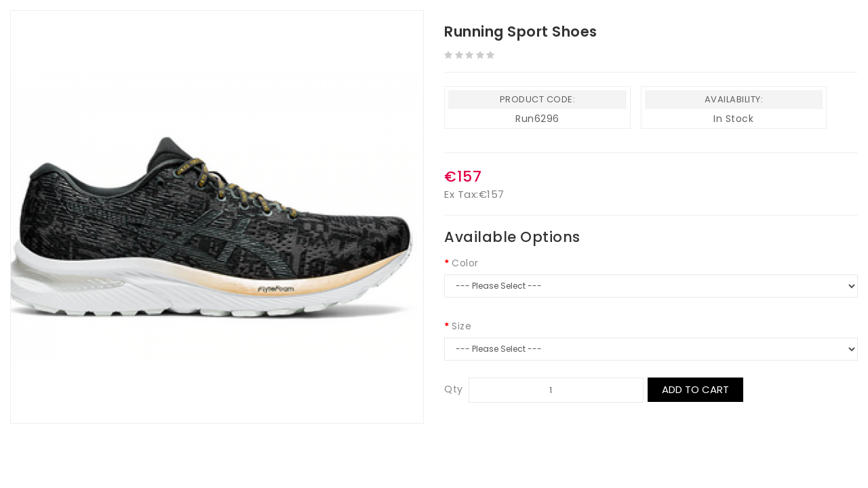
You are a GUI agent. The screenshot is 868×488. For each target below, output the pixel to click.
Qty (454, 389)
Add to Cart (695, 389)
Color (465, 263)
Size (461, 326)
